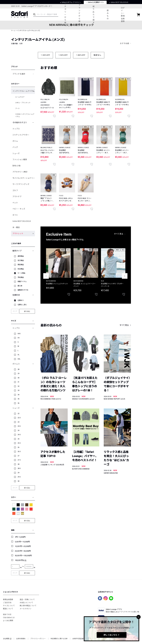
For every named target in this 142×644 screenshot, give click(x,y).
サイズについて (9, 606)
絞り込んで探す (95, 15)
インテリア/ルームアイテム (24, 91)
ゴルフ (15, 190)
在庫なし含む (22, 305)
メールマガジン (26, 609)
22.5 (19, 418)
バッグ (15, 147)
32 (18, 386)
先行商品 (21, 260)
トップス (16, 129)
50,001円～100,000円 (23, 556)
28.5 (19, 468)
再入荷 (20, 286)
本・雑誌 (16, 227)
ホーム (13, 31)
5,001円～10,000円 (22, 542)
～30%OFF (45, 55)
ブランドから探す (80, 15)
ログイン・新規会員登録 (125, 15)
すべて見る (119, 234)
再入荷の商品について (28, 606)
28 (18, 369)
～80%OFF (81, 55)
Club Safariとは (9, 618)
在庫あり (21, 300)
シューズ (16, 153)
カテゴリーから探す (66, 14)
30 (18, 378)
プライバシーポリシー (38, 639)
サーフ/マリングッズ (21, 184)
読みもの (110, 15)
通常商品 (21, 256)
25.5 (19, 443)
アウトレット (18, 233)
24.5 (19, 435)
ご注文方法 (7, 603)
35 (18, 399)
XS (19, 338)
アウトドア (17, 196)
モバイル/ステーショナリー (24, 178)
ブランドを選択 (19, 74)
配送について (8, 609)
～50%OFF (63, 55)
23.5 (19, 426)
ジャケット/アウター (21, 135)
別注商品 (21, 269)
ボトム (15, 141)
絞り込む (27, 311)
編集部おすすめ (23, 290)
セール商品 (21, 273)
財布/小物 (16, 166)
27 (18, 456)
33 (18, 390)
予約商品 (21, 277)
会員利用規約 (21, 639)
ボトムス (16, 364)
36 (18, 403)
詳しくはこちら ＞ (112, 635)
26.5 (19, 452)
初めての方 (7, 614)
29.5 (19, 477)
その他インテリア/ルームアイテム (25, 115)
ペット (15, 203)
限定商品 (21, 265)
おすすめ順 (124, 43)
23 (18, 422)
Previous (46, 276)
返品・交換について (27, 600)
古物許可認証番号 (78, 639)
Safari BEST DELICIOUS (22, 221)
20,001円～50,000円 (23, 551)
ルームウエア (20, 97)
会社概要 (7, 639)
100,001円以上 (21, 560)
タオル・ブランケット (23, 103)
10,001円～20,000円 (23, 546)
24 (18, 430)
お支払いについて (26, 603)
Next (125, 276)
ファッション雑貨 (20, 160)
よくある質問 (8, 621)
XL (19, 355)
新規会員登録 (8, 600)
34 (18, 395)
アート (17, 109)
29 (18, 374)
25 (18, 439)
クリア (15, 311)
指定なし (97, 55)
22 (18, 414)
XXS (19, 334)
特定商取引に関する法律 (59, 639)
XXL (19, 359)
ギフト (15, 215)
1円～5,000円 (20, 537)
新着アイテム (22, 282)
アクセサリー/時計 (20, 172)
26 (18, 447)
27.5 (19, 460)
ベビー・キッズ (19, 209)
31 (18, 382)
